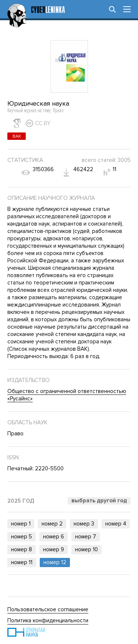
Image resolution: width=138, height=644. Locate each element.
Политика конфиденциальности (48, 620)
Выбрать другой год (99, 500)
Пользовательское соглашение (48, 609)
